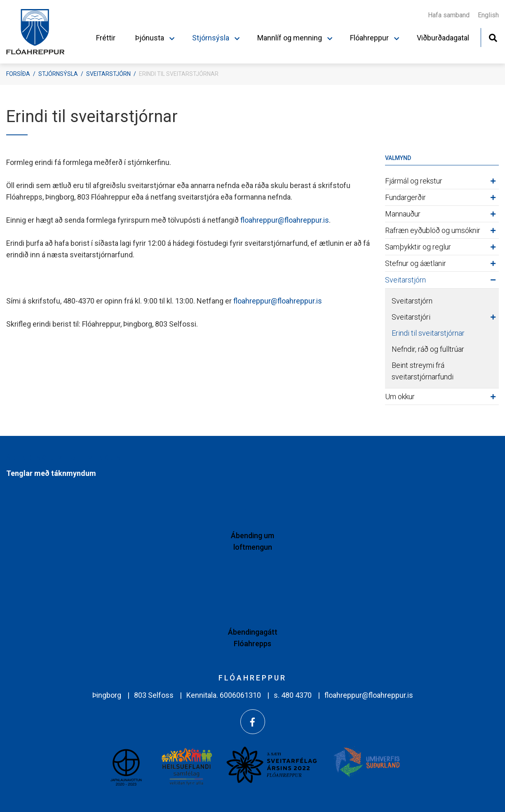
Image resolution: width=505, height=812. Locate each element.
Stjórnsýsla (58, 74)
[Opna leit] (493, 37)
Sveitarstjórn (108, 74)
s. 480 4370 (293, 695)
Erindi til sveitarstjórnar (179, 74)
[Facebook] (253, 722)
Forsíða (18, 74)
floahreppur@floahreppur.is (285, 220)
